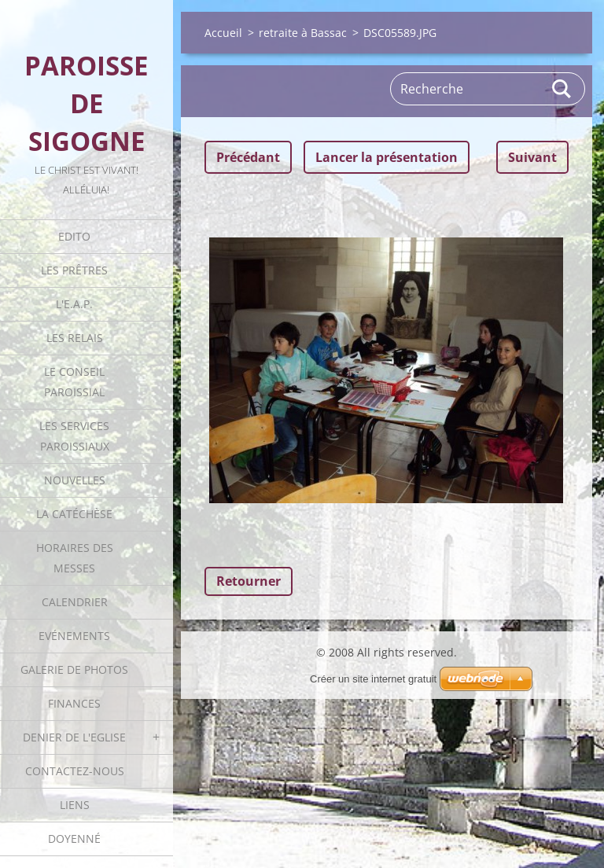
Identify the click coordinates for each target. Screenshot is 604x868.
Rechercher (562, 89)
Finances (74, 703)
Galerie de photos (74, 669)
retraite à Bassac (303, 33)
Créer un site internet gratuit (373, 679)
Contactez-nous (75, 771)
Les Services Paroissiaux (74, 436)
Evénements (74, 636)
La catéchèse (74, 514)
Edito (74, 236)
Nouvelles (75, 480)
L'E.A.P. (74, 304)
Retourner (249, 581)
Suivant (532, 157)
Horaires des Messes (75, 558)
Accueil (223, 33)
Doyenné (74, 839)
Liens (75, 805)
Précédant (248, 157)
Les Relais (75, 338)
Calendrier (75, 602)
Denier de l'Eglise (74, 737)
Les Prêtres (74, 270)
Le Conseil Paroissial (74, 382)
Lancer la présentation (387, 157)
